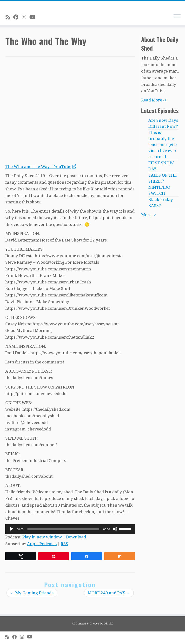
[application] (70, 529)
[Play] (12, 529)
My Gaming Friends (32, 593)
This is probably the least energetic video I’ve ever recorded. (163, 145)
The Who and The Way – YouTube (41, 167)
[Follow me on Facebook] (17, 17)
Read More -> (154, 100)
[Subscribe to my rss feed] (9, 17)
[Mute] (115, 529)
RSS (64, 544)
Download (76, 537)
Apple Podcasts (42, 544)
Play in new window (42, 537)
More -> (149, 215)
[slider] (63, 529)
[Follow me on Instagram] (26, 17)
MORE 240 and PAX (109, 593)
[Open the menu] (177, 16)
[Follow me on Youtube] (34, 17)
